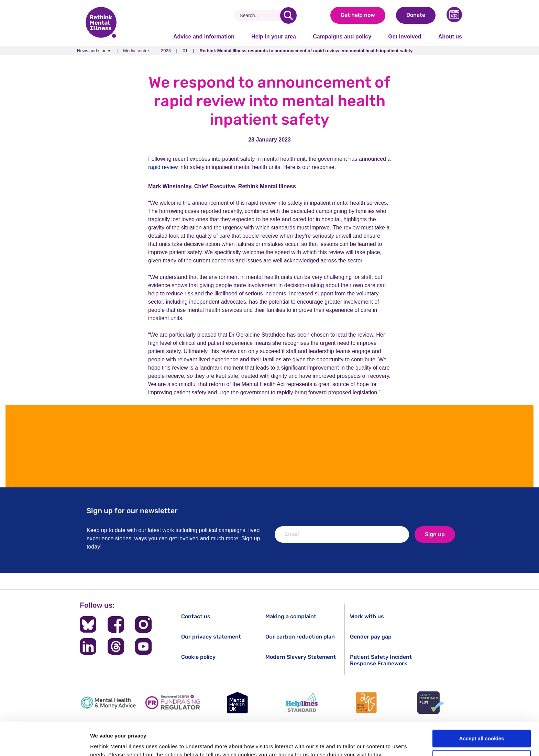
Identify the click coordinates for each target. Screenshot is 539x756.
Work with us (367, 616)
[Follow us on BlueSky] (88, 624)
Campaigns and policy (342, 37)
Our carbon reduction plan (300, 637)
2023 (166, 51)
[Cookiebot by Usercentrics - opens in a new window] (45, 743)
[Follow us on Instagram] (143, 624)
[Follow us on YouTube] (143, 646)
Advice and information (204, 37)
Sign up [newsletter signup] (435, 534)
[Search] (260, 15)
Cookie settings (482, 728)
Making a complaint (291, 616)
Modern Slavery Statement (301, 657)
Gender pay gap (371, 637)
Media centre (136, 51)
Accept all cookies (482, 707)
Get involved (405, 37)
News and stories (94, 51)
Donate (416, 15)
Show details (106, 742)
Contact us (196, 616)
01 (185, 51)
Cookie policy (198, 657)
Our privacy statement (211, 637)
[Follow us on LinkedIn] (88, 646)
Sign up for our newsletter (132, 511)
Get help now (358, 15)
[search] (288, 15)
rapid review (163, 167)
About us (450, 37)
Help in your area (274, 37)
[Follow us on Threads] (116, 646)
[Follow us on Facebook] (116, 624)
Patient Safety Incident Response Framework (381, 660)
